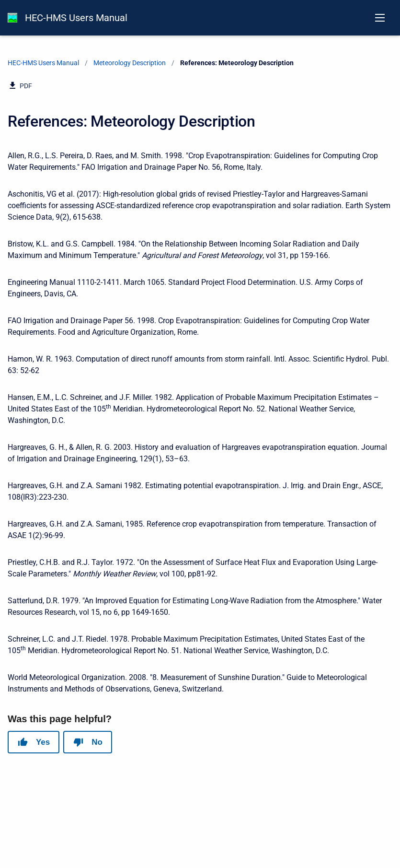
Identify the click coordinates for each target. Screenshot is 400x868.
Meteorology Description (130, 63)
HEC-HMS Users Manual (76, 18)
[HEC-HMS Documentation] (12, 18)
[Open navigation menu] (380, 18)
